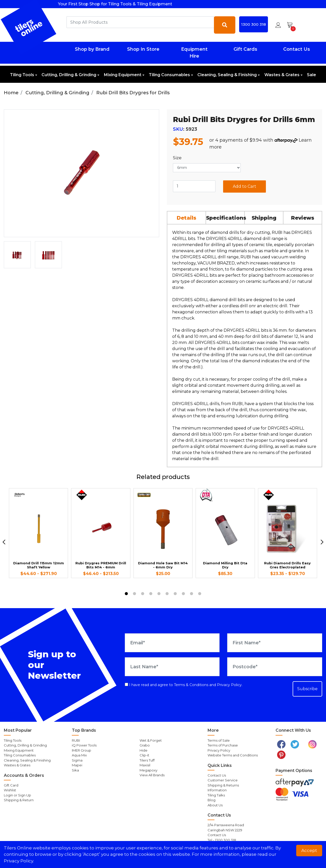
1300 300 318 (254, 24)
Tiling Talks (216, 795)
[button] (278, 25)
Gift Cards (245, 49)
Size (177, 158)
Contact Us (297, 49)
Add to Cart (244, 186)
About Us (215, 805)
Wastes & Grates (282, 75)
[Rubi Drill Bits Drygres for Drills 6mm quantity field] (194, 186)
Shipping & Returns (223, 785)
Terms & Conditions (191, 685)
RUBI (76, 740)
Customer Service (223, 780)
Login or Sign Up (17, 795)
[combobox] (140, 22)
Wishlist (10, 790)
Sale (311, 75)
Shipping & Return (19, 800)
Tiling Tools (22, 75)
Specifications (225, 218)
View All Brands (152, 775)
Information (217, 790)
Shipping (264, 218)
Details (187, 218)
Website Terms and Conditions (233, 755)
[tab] (187, 218)
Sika (75, 770)
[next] (322, 542)
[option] (17, 255)
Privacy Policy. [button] (19, 861)
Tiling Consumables (169, 75)
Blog (212, 800)
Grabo (145, 745)
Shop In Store (143, 49)
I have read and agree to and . (184, 685)
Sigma (77, 760)
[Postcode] (275, 667)
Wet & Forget (151, 740)
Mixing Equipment (123, 75)
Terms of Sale (219, 740)
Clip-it (144, 755)
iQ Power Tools (84, 745)
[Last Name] (172, 667)
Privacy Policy (229, 685)
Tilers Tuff (147, 760)
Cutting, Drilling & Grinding (69, 75)
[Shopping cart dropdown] (291, 25)
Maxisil (145, 765)
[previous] (4, 542)
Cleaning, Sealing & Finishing (227, 75)
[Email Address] (172, 643)
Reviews (303, 218)
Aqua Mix (79, 755)
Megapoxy (148, 770)
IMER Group (81, 750)
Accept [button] (309, 850)
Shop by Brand (92, 49)
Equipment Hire (194, 53)
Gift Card (11, 785)
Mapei (77, 765)
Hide (144, 750)
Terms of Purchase (223, 745)
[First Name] (275, 643)
